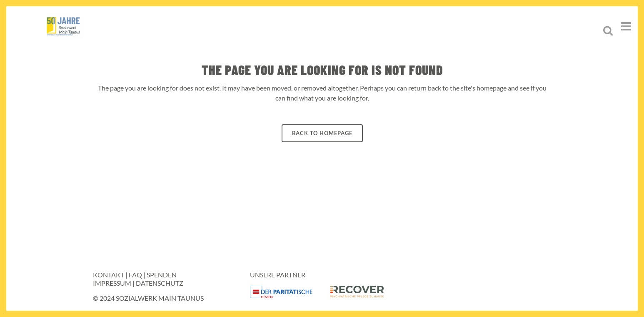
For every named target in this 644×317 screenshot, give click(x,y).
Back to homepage (322, 133)
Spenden (162, 275)
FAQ (135, 275)
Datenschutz (160, 283)
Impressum (112, 283)
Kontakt (109, 275)
